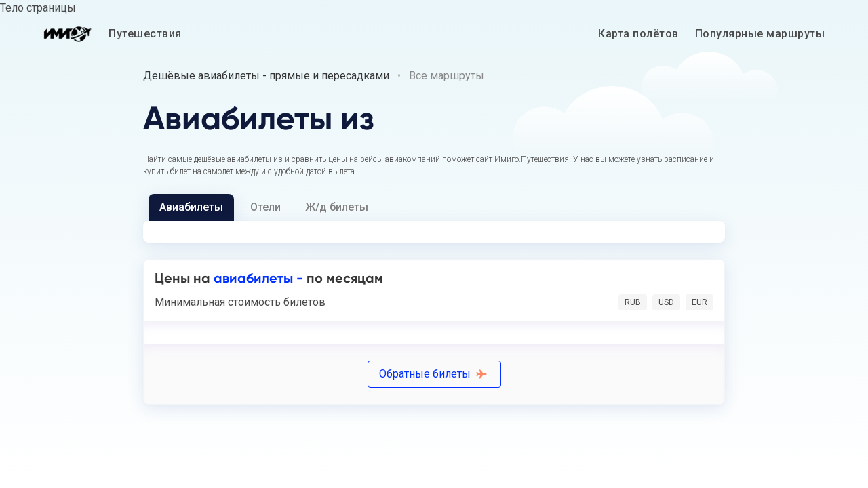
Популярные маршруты (760, 34)
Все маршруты (447, 76)
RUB (633, 302)
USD (666, 302)
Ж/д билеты (337, 207)
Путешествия (145, 34)
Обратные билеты (434, 374)
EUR (699, 302)
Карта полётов (638, 34)
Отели (265, 207)
